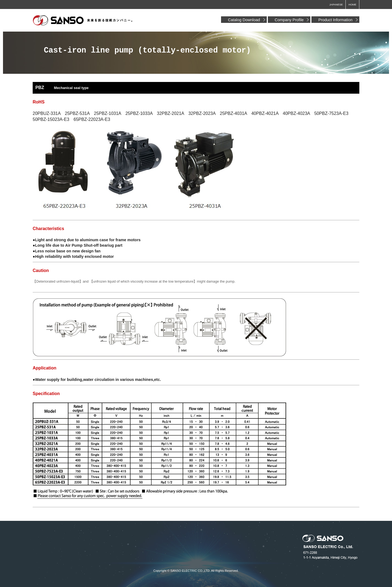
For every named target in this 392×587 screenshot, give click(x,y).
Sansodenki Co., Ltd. (83, 20)
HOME (352, 4)
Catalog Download (244, 20)
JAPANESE (336, 4)
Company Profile (289, 20)
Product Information (335, 20)
